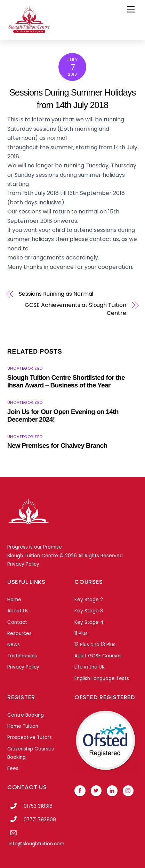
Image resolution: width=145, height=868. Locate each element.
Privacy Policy (23, 564)
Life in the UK (90, 667)
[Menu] (131, 10)
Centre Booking (26, 715)
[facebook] (80, 790)
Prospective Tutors (30, 737)
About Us (18, 611)
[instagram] (128, 790)
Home (14, 600)
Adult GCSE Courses (98, 656)
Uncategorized (25, 368)
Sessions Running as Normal (56, 294)
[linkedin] (112, 790)
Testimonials (22, 656)
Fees (13, 768)
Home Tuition (23, 726)
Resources (19, 633)
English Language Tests (102, 678)
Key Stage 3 (89, 611)
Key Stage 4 (89, 622)
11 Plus (81, 633)
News (14, 645)
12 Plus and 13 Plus (95, 645)
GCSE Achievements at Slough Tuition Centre (75, 309)
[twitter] (96, 790)
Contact (17, 622)
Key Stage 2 (89, 600)
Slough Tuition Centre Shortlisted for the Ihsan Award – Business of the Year (66, 381)
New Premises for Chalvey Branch (57, 446)
